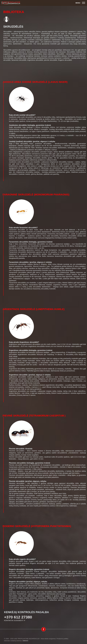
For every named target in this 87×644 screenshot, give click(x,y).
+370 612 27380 (18, 617)
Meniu (81, 3)
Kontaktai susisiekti (14, 620)
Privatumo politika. (63, 639)
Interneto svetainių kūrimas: (16, 641)
